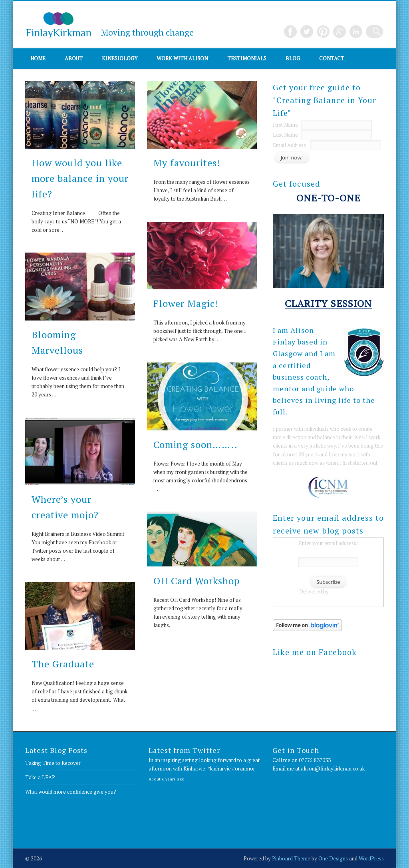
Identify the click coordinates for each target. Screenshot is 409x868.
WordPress (371, 858)
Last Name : (322, 135)
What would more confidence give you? (71, 792)
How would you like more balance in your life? (80, 178)
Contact (332, 58)
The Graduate (63, 664)
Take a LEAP (40, 777)
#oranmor (244, 768)
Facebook (295, 32)
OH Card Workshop (197, 581)
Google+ (344, 32)
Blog (293, 58)
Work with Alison (182, 58)
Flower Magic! (186, 303)
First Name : (322, 125)
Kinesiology (120, 58)
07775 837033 (315, 760)
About (74, 58)
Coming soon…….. (196, 444)
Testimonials (247, 58)
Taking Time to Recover (53, 763)
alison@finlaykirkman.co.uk (333, 768)
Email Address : (291, 145)
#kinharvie (219, 768)
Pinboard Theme (291, 858)
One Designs (333, 858)
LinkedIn (360, 32)
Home (38, 58)
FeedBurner (343, 591)
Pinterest (328, 32)
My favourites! (187, 163)
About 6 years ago (167, 779)
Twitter (311, 32)
